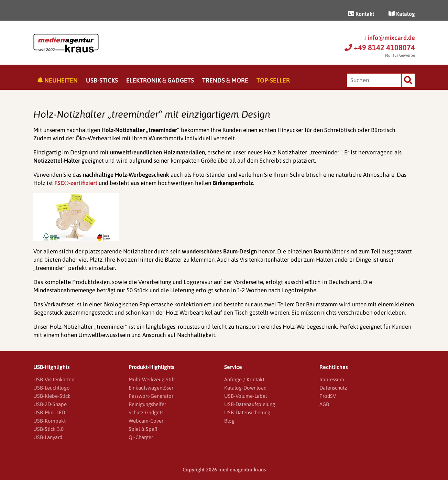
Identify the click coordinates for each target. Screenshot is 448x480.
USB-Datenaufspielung (250, 404)
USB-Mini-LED (49, 412)
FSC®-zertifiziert (76, 183)
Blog (229, 421)
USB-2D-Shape (50, 404)
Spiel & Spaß (143, 429)
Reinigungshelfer (147, 404)
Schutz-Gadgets (146, 412)
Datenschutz (333, 388)
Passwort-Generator (151, 396)
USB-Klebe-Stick (52, 396)
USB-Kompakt (50, 421)
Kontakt (361, 14)
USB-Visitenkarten (54, 379)
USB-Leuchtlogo (52, 388)
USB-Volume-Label (245, 396)
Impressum (332, 379)
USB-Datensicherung (247, 412)
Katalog (402, 14)
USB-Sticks (102, 80)
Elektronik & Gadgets (160, 80)
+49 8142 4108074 (380, 47)
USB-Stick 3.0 (48, 429)
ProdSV (328, 396)
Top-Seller (273, 80)
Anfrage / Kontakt (244, 379)
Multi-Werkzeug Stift (152, 379)
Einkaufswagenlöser (151, 388)
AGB (324, 404)
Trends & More (225, 80)
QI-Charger (141, 437)
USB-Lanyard (48, 437)
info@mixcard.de (389, 38)
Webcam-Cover (146, 421)
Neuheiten (58, 80)
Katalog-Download (245, 388)
